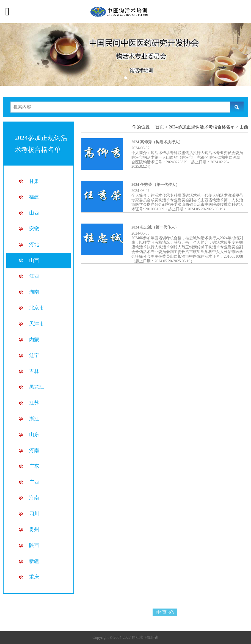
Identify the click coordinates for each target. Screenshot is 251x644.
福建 (34, 197)
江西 (34, 276)
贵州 (34, 530)
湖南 (34, 292)
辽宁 (34, 355)
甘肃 (34, 181)
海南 (34, 498)
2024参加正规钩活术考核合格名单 (202, 127)
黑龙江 (37, 387)
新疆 (34, 561)
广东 (34, 466)
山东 (34, 434)
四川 (34, 514)
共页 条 (165, 613)
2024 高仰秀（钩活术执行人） (157, 142)
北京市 (37, 308)
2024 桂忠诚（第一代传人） (155, 227)
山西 (34, 213)
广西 (34, 482)
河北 (34, 244)
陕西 (34, 545)
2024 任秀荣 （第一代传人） (155, 185)
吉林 (34, 371)
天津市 (37, 324)
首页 (160, 127)
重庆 (34, 577)
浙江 (34, 419)
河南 (34, 450)
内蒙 (34, 340)
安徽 (34, 229)
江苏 (34, 403)
